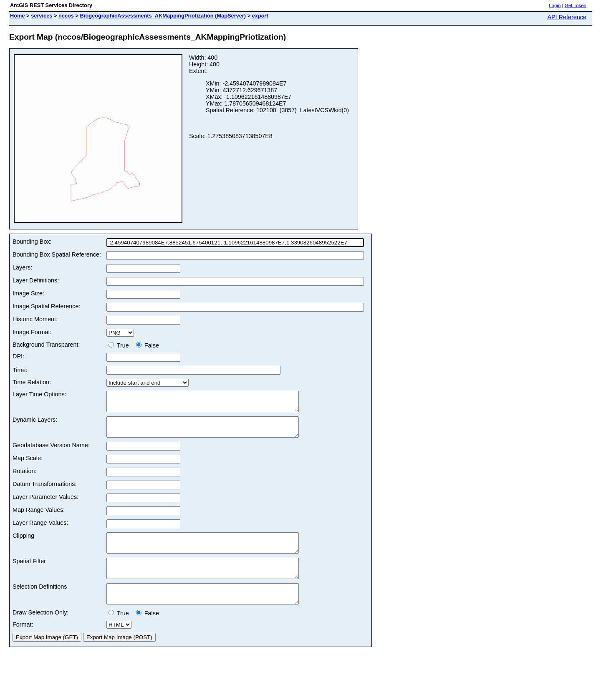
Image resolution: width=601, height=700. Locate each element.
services (42, 16)
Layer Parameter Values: (45, 504)
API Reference (567, 17)
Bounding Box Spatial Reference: (57, 254)
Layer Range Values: (40, 530)
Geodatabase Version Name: (51, 453)
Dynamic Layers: (35, 423)
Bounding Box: (32, 242)
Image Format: (32, 332)
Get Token (576, 5)
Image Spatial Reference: (46, 306)
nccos (66, 16)
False (148, 345)
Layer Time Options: (39, 394)
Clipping (23, 543)
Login (555, 5)
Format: (23, 643)
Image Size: (28, 293)
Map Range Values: (39, 517)
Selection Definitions (40, 602)
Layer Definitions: (36, 280)
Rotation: (25, 478)
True (120, 345)
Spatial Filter (29, 572)
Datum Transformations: (45, 491)
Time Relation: (32, 382)
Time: (20, 370)
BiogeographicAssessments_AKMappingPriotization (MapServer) (163, 16)
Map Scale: (28, 466)
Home (18, 16)
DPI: (18, 356)
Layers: (22, 267)
